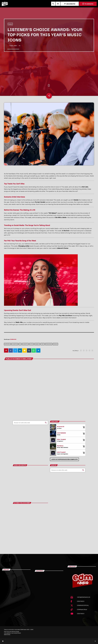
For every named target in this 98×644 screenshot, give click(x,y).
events (25, 344)
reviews (49, 344)
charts (15, 344)
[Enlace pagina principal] (5, 4)
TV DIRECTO (88, 4)
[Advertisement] (49, 68)
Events (10, 24)
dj (20, 344)
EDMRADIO (13, 339)
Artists (7, 344)
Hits (31, 344)
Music (37, 344)
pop (43, 344)
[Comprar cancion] (83, 427)
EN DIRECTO (70, 4)
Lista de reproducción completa (64, 459)
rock (55, 344)
